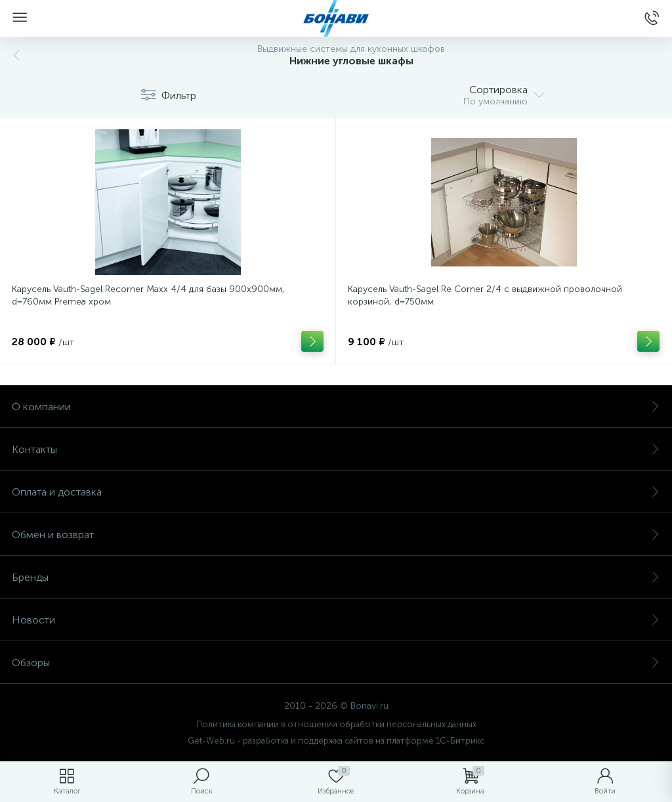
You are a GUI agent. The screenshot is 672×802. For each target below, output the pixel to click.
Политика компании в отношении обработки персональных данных (336, 724)
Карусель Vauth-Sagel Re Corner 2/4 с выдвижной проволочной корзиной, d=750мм (485, 295)
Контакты (336, 449)
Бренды (336, 577)
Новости (336, 620)
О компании (336, 407)
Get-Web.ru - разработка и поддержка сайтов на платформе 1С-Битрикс (336, 741)
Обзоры (336, 663)
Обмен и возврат (336, 535)
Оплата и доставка (336, 492)
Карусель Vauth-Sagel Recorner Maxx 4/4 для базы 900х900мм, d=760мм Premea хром (148, 295)
